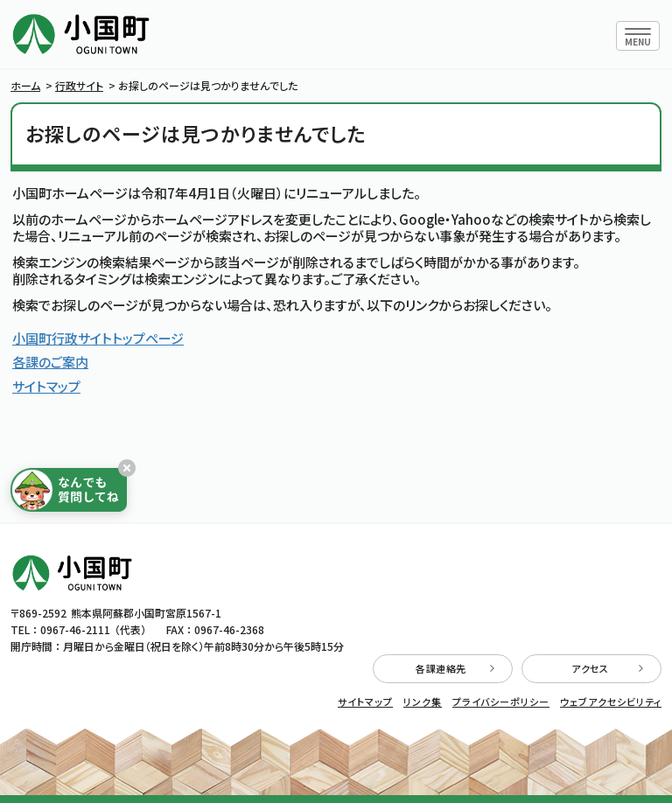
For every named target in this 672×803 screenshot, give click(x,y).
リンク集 (423, 702)
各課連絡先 (455, 668)
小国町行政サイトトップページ (98, 338)
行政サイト (79, 85)
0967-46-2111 (75, 629)
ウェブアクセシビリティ (611, 702)
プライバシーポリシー (501, 702)
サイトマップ (46, 386)
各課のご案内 (50, 362)
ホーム (25, 85)
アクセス (607, 668)
